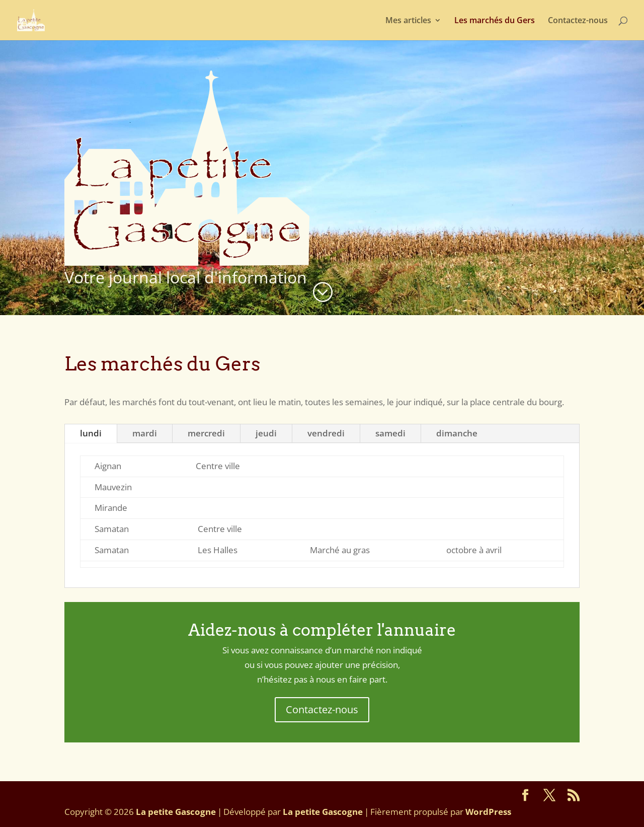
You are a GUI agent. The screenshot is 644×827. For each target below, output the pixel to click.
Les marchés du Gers (495, 21)
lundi (91, 433)
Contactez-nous (578, 21)
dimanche (457, 433)
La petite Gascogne (176, 812)
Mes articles (408, 21)
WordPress (488, 812)
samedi (390, 433)
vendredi (326, 433)
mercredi (206, 433)
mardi (145, 433)
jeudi (266, 433)
